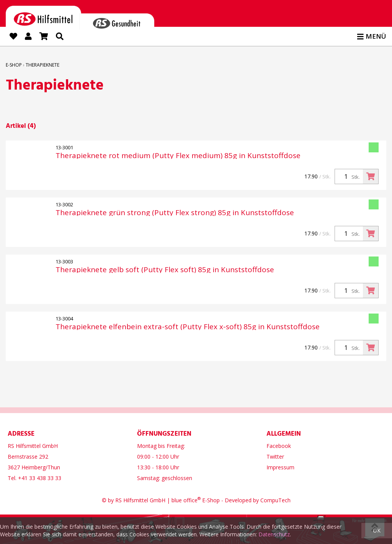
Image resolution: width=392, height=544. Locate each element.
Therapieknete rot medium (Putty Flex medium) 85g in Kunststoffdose (178, 156)
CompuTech (275, 500)
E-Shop (14, 65)
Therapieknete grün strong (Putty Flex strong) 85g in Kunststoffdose (175, 213)
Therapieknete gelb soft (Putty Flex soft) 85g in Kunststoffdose (165, 270)
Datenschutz (274, 534)
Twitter (275, 456)
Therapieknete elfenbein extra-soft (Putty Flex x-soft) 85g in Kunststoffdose (188, 327)
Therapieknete (42, 65)
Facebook (279, 445)
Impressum (280, 467)
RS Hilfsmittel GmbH (140, 500)
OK (377, 530)
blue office (186, 500)
